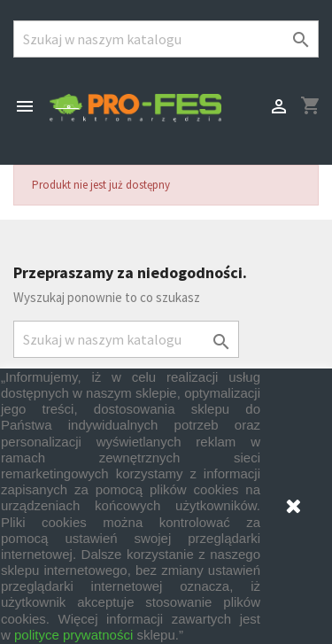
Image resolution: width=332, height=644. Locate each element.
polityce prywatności (73, 635)
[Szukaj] (166, 39)
